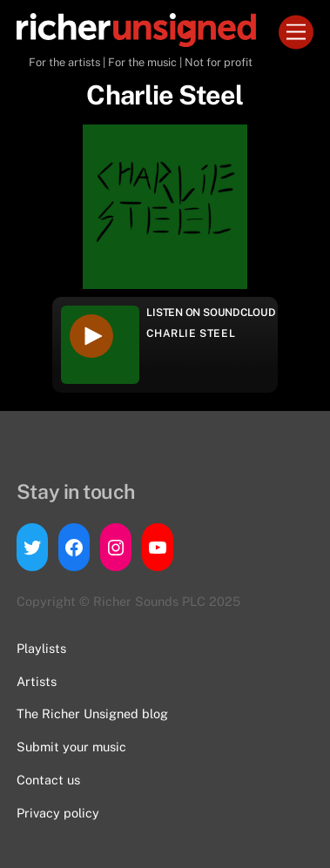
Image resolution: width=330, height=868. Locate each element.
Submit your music (71, 747)
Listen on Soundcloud (211, 313)
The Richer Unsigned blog (92, 713)
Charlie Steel (191, 333)
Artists (37, 681)
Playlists (41, 648)
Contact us (48, 780)
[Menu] (296, 33)
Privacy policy (58, 813)
